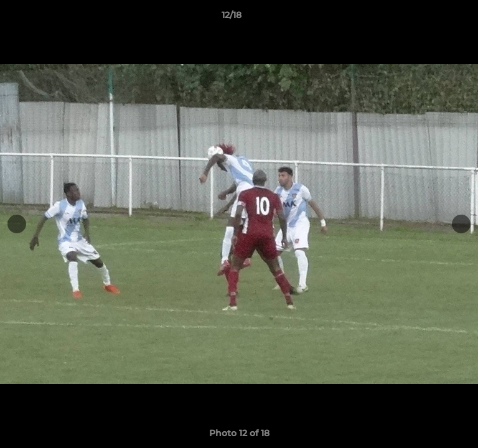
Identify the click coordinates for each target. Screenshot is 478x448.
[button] (433, 18)
